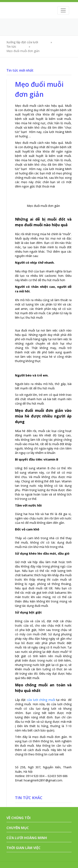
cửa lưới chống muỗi (41, 700)
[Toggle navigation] (63, 10)
